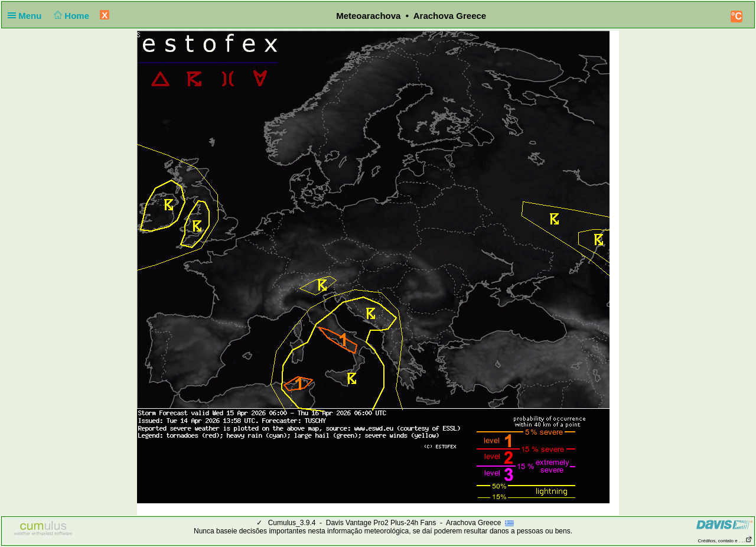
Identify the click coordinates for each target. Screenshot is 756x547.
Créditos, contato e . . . (725, 541)
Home (71, 16)
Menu (27, 16)
